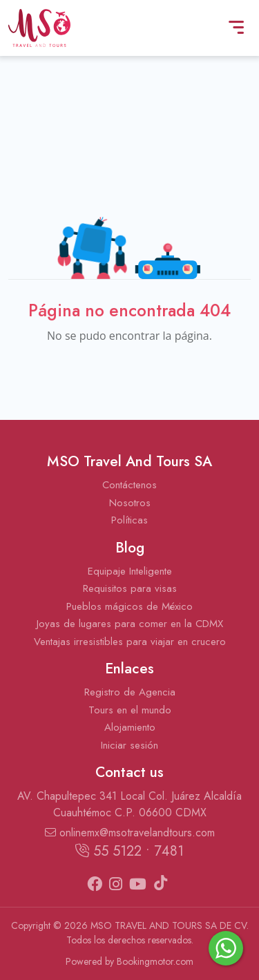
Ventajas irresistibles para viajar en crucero (130, 642)
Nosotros (130, 503)
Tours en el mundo (130, 710)
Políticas (129, 520)
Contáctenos (129, 485)
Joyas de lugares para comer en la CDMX (130, 624)
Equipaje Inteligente (130, 571)
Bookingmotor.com (155, 961)
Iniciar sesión (129, 745)
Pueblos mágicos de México (129, 606)
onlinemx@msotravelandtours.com (130, 833)
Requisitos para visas (130, 588)
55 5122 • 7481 (129, 851)
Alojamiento (130, 727)
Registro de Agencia (130, 692)
